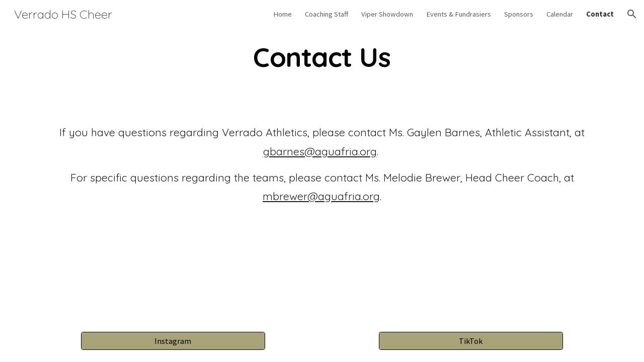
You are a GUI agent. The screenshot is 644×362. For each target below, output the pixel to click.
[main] (322, 57)
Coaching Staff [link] (327, 14)
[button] (632, 14)
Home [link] (283, 14)
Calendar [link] (560, 14)
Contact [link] (600, 14)
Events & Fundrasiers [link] (459, 14)
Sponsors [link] (519, 14)
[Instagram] (173, 341)
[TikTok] (471, 341)
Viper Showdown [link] (387, 14)
